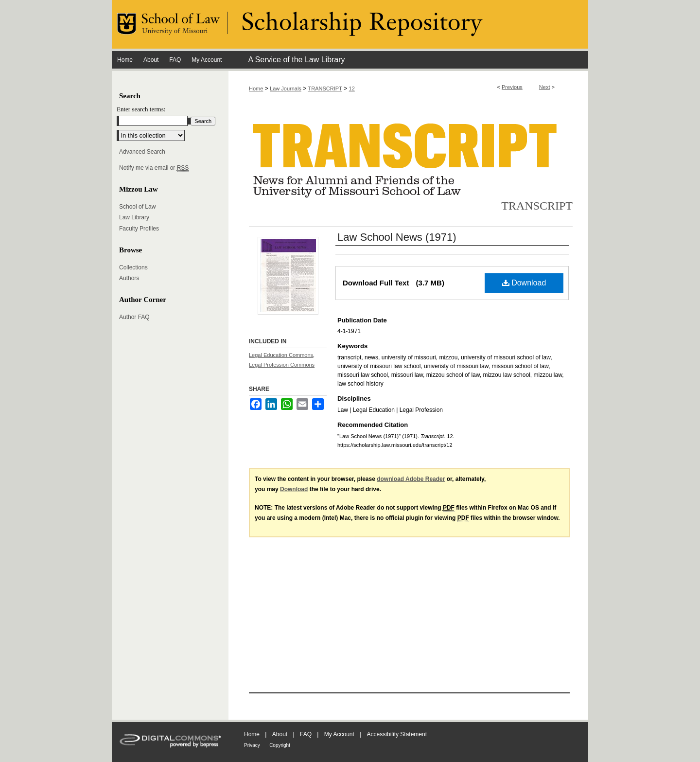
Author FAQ (134, 317)
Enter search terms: (141, 109)
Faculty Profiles (139, 229)
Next (545, 87)
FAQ (306, 734)
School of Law (137, 207)
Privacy (252, 745)
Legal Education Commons (281, 355)
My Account (339, 734)
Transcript (537, 206)
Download (524, 283)
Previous (512, 87)
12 (352, 89)
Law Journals (286, 89)
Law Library (134, 217)
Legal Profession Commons (282, 365)
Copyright (280, 745)
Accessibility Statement (397, 734)
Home (256, 89)
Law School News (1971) (397, 237)
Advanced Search (142, 152)
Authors (129, 278)
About (280, 734)
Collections (133, 267)
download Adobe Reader (411, 479)
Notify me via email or (154, 168)
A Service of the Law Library (296, 60)
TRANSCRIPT (325, 89)
